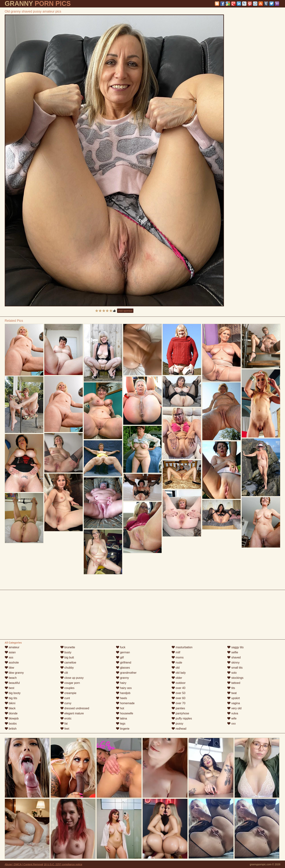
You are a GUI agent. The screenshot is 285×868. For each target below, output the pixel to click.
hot (120, 708)
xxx (231, 724)
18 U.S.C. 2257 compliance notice (63, 864)
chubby (67, 668)
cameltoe (68, 663)
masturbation (182, 647)
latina (122, 718)
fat (64, 724)
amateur (12, 647)
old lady (179, 673)
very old (234, 708)
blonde (11, 713)
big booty (13, 693)
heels (122, 698)
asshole (12, 663)
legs (121, 724)
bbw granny (14, 673)
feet (65, 729)
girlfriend (124, 663)
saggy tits (235, 647)
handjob (123, 693)
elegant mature (72, 713)
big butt (67, 657)
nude (177, 663)
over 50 (178, 693)
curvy (66, 703)
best (10, 688)
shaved (234, 657)
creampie (68, 693)
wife (232, 718)
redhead (179, 729)
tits (231, 688)
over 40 (178, 688)
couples (67, 688)
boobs (11, 724)
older (177, 678)
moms (178, 657)
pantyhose (180, 713)
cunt (65, 698)
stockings (235, 678)
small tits (235, 668)
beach (11, 678)
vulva (233, 713)
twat (232, 693)
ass (9, 657)
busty (66, 652)
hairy (121, 683)
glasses (123, 668)
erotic (66, 718)
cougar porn (70, 683)
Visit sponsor (125, 311)
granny (122, 678)
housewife (125, 713)
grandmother (126, 673)
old (176, 668)
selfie (233, 652)
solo (232, 673)
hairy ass (124, 688)
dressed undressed (75, 708)
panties (178, 708)
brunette (68, 647)
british (11, 729)
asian (10, 652)
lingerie (123, 729)
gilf (120, 657)
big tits (11, 698)
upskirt (234, 698)
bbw (9, 668)
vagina (234, 703)
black (10, 708)
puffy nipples (182, 718)
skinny (233, 663)
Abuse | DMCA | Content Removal (24, 864)
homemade (125, 703)
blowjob (12, 718)
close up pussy (72, 678)
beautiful (12, 683)
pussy (177, 724)
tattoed (234, 683)
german (123, 652)
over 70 (178, 703)
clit (64, 673)
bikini (10, 703)
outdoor (179, 683)
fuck (121, 647)
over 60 (178, 698)
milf (176, 652)
